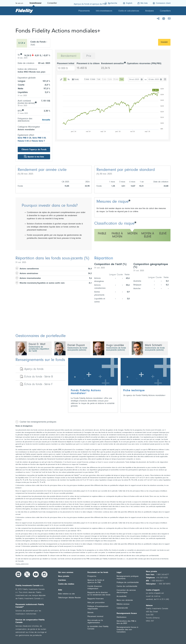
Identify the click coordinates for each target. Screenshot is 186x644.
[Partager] (158, 19)
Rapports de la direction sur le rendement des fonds (99, 594)
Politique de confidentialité (128, 583)
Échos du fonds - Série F (38, 384)
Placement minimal (95, 617)
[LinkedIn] (18, 574)
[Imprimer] (164, 19)
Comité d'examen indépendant (95, 588)
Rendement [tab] (69, 56)
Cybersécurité (122, 608)
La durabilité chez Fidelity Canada (98, 628)
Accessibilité (122, 596)
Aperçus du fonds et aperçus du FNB (96, 581)
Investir (164, 42)
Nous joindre (64, 576)
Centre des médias (66, 584)
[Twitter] (27, 574)
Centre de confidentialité (127, 586)
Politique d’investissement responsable (98, 608)
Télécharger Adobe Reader (69, 598)
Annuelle (46, 120)
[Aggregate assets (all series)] (36, 102)
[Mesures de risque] (129, 200)
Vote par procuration (96, 603)
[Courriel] (169, 19)
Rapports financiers (96, 599)
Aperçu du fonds (34, 369)
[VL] (21, 54)
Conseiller (52, 3)
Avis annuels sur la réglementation (95, 622)
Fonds (76, 79)
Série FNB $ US (39, 138)
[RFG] (23, 110)
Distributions (121, 617)
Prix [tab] (89, 56)
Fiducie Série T (38, 141)
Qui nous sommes (66, 572)
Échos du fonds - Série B (39, 377)
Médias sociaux (123, 604)
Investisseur (36, 3)
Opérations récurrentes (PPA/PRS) (144, 64)
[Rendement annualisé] (125, 62)
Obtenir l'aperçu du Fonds (34, 150)
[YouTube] (36, 574)
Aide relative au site (66, 594)
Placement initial (66, 64)
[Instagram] (44, 574)
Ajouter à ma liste (36, 157)
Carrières (62, 580)
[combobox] (22, 43)
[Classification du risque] (135, 222)
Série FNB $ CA (24, 138)
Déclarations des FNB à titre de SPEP (126, 622)
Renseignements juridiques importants (128, 577)
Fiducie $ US (23, 141)
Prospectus (92, 576)
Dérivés (90, 613)
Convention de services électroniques (126, 591)
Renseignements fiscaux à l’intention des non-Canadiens (127, 630)
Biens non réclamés (125, 600)
